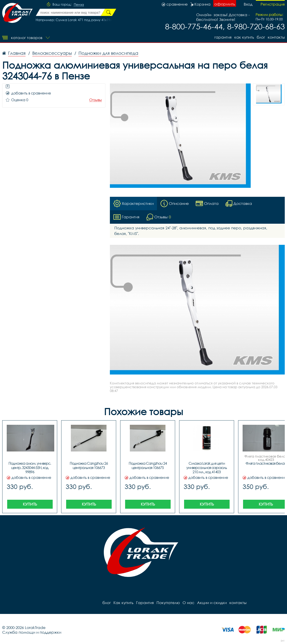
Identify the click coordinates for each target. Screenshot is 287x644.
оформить (225, 4)
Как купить (244, 37)
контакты (276, 37)
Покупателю (168, 603)
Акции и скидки (212, 603)
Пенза (79, 5)
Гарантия (223, 37)
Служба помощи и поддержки (32, 632)
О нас (188, 603)
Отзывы (96, 100)
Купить (30, 504)
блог (261, 37)
